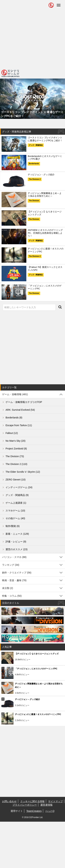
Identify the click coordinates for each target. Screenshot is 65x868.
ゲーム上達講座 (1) (16, 503)
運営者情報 (46, 805)
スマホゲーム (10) (15, 511)
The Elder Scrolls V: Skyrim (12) (23, 472)
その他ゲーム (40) (15, 518)
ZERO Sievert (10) (16, 480)
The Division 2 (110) (16, 464)
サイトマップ (55, 801)
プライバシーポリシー (25, 805)
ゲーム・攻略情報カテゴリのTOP (24, 402)
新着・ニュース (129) (17, 534)
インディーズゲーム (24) (19, 487)
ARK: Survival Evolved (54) (20, 410)
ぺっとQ (50, 811)
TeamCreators (34, 811)
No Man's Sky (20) (16, 441)
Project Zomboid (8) (16, 449)
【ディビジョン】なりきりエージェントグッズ (37, 654)
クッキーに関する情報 (32, 801)
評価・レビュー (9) (16, 542)
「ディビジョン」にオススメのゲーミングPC (36, 669)
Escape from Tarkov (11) (19, 425)
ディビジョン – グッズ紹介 (27, 699)
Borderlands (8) (14, 418)
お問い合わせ (9, 801)
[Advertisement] (32, 34)
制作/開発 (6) (13, 526)
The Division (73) (15, 456)
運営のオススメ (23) (17, 549)
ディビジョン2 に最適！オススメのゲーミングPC (38, 714)
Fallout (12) (12, 433)
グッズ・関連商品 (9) (17, 495)
